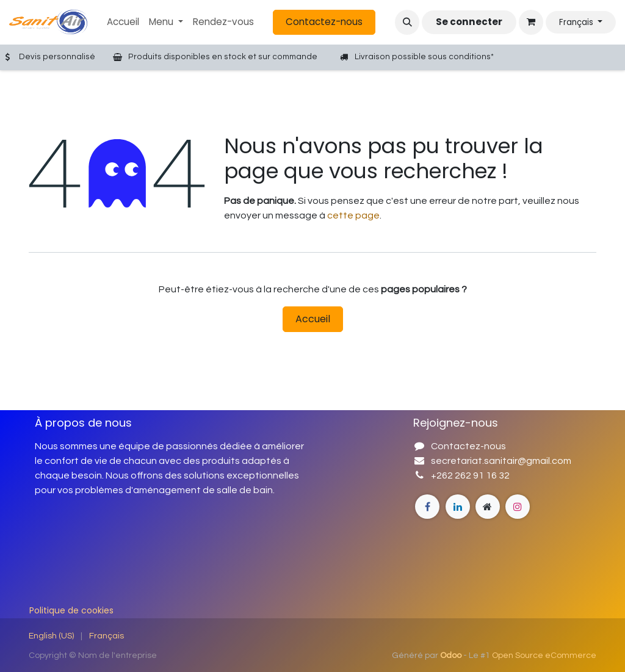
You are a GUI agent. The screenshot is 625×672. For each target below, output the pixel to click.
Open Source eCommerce (544, 656)
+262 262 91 (458, 475)
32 (503, 475)
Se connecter (469, 22)
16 (491, 475)
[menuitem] (123, 22)
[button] (407, 22)
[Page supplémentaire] (458, 507)
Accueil (313, 319)
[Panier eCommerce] (531, 22)
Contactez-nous (324, 22)
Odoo (452, 656)
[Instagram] (488, 507)
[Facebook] (427, 507)
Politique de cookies (71, 610)
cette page (353, 215)
